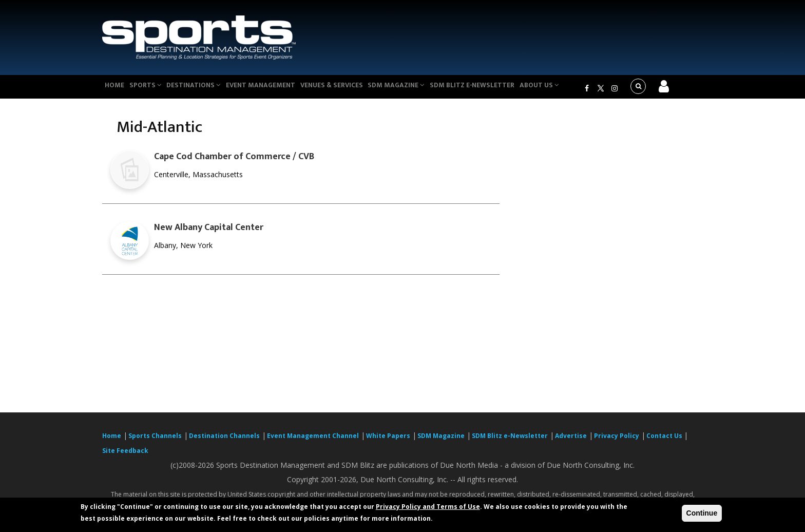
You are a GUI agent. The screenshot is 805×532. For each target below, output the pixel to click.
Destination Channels (224, 442)
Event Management (273, 89)
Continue (702, 513)
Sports (152, 89)
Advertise (571, 442)
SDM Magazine (416, 89)
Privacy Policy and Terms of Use (428, 507)
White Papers (388, 442)
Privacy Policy (617, 442)
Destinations (204, 89)
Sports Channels (155, 442)
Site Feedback (125, 457)
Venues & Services (348, 89)
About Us (564, 89)
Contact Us (665, 442)
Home (117, 89)
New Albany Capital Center (209, 234)
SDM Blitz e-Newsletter (494, 89)
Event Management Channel (313, 442)
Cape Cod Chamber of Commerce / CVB (234, 163)
